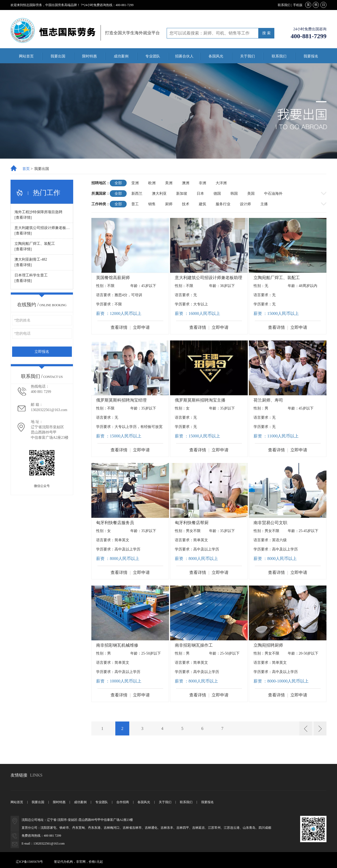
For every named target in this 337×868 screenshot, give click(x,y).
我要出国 (58, 56)
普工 (135, 204)
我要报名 (311, 56)
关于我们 (247, 56)
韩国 (234, 194)
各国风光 (216, 56)
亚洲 (135, 183)
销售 (152, 204)
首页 (26, 169)
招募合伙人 (184, 56)
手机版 (298, 5)
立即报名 (42, 352)
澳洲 (186, 183)
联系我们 (284, 5)
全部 (118, 183)
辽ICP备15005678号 (29, 862)
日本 (200, 194)
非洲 (202, 183)
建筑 (202, 204)
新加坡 (182, 194)
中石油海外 (273, 194)
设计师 (245, 204)
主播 (264, 204)
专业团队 (153, 56)
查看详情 (119, 327)
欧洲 (152, 183)
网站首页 (26, 56)
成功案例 (121, 56)
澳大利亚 (159, 194)
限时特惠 (90, 56)
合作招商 (123, 802)
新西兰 (137, 194)
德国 (217, 194)
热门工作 (47, 193)
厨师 (169, 204)
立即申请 (141, 327)
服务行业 (223, 204)
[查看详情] (23, 218)
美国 (251, 194)
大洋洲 (221, 183)
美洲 (169, 183)
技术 (186, 204)
